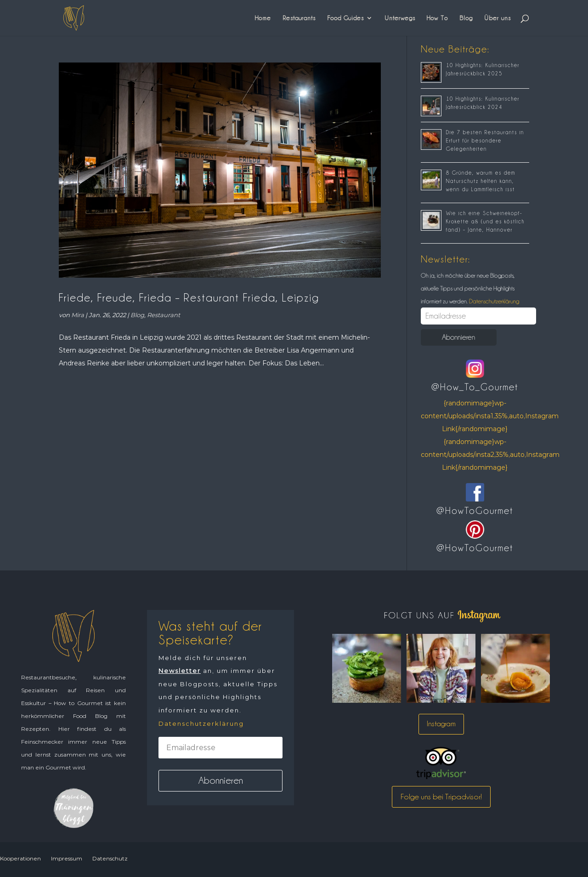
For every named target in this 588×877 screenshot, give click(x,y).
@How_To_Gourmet (475, 387)
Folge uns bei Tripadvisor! (441, 797)
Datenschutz (110, 858)
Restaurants (299, 18)
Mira (78, 315)
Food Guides (345, 18)
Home (263, 18)
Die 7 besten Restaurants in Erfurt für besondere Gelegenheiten (485, 141)
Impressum (67, 858)
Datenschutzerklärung (493, 301)
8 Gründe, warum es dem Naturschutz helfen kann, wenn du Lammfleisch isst (481, 181)
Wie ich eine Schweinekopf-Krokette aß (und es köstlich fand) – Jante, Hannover (485, 222)
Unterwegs (400, 18)
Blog (466, 18)
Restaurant (164, 315)
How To (437, 18)
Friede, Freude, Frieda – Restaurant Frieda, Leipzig (189, 298)
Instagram (441, 724)
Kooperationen (20, 858)
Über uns (498, 18)
